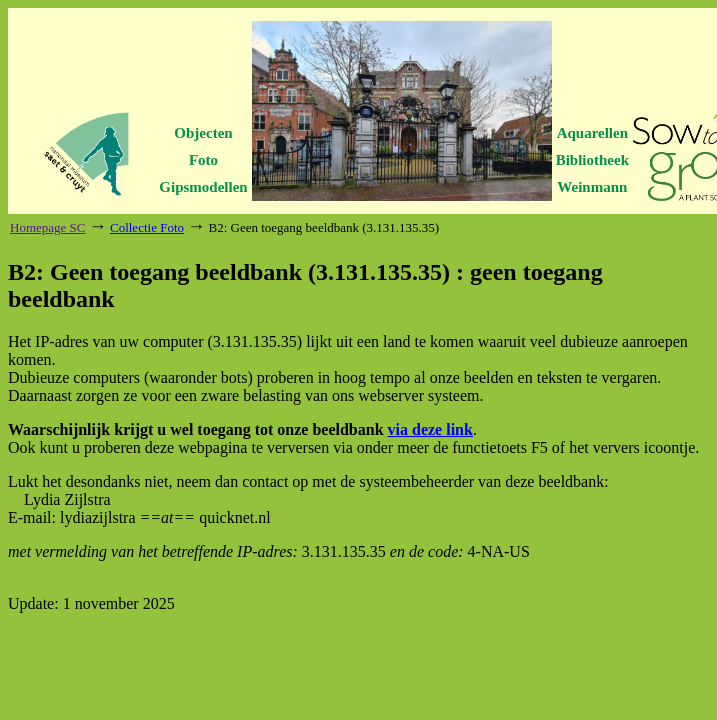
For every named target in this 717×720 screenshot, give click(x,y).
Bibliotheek (592, 160)
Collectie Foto (147, 227)
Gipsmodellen (203, 187)
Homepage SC (47, 227)
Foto (203, 160)
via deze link (430, 429)
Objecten (203, 133)
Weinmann (592, 187)
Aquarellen (592, 133)
